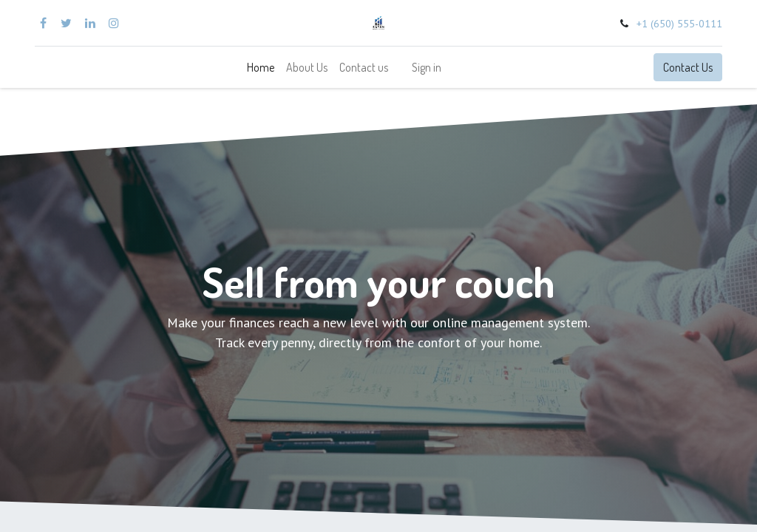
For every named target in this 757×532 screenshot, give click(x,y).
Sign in (427, 67)
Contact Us (688, 67)
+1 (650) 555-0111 (679, 24)
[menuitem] (261, 67)
